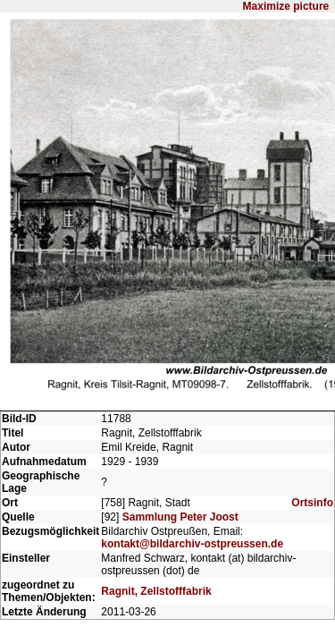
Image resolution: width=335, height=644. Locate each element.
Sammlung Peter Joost (180, 385)
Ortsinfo (312, 370)
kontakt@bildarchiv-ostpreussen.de (192, 411)
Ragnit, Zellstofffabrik (156, 463)
